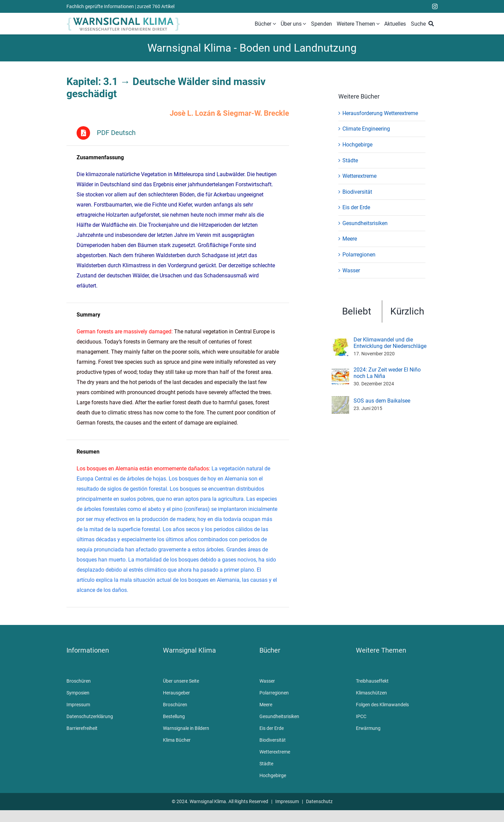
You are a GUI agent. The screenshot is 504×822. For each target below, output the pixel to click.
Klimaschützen (371, 693)
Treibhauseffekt (372, 681)
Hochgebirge (357, 145)
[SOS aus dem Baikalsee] (340, 400)
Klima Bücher (177, 740)
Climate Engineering (366, 129)
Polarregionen (359, 255)
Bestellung (174, 717)
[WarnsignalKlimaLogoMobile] (123, 18)
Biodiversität (357, 192)
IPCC (361, 717)
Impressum (78, 705)
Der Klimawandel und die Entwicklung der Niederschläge (390, 343)
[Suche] (424, 24)
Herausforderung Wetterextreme (380, 113)
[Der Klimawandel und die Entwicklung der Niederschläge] (340, 343)
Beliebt (357, 311)
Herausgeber (176, 693)
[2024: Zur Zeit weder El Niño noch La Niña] (340, 372)
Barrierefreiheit (82, 729)
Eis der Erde (356, 207)
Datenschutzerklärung (90, 717)
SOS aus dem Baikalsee (382, 401)
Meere (350, 239)
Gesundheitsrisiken (365, 223)
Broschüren (79, 681)
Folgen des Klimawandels (382, 705)
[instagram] (435, 6)
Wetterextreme (359, 176)
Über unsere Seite (181, 681)
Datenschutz (319, 802)
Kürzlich (407, 311)
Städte (350, 160)
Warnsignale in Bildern (186, 729)
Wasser (351, 270)
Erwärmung (368, 729)
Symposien (78, 693)
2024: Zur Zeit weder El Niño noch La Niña (387, 373)
